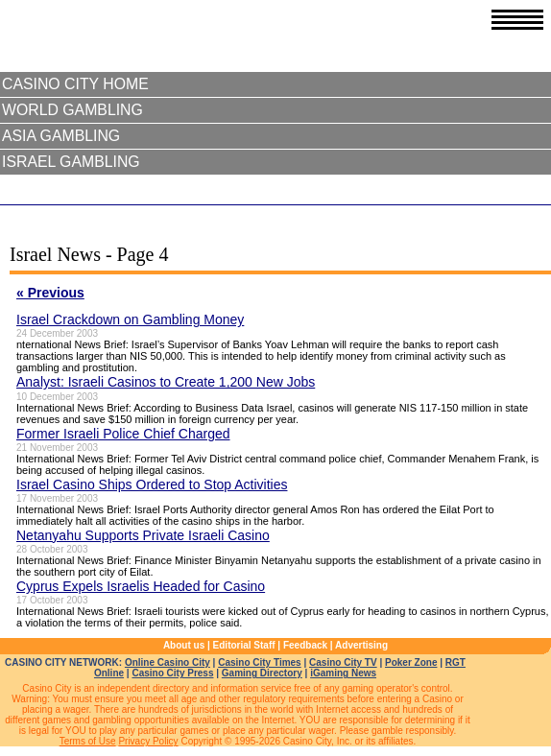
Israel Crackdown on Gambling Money (130, 319)
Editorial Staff (244, 645)
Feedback (305, 645)
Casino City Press (172, 673)
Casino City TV (343, 662)
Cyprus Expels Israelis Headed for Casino (141, 586)
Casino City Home (75, 84)
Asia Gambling (61, 136)
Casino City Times (260, 662)
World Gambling (72, 110)
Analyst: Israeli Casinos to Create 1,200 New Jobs (166, 382)
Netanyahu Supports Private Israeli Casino (143, 535)
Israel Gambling (71, 162)
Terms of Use (88, 741)
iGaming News (343, 673)
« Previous (50, 293)
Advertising (361, 645)
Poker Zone (411, 662)
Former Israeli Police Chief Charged (123, 434)
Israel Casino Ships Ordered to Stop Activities (152, 484)
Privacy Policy (148, 741)
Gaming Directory (262, 673)
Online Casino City (168, 662)
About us (184, 645)
